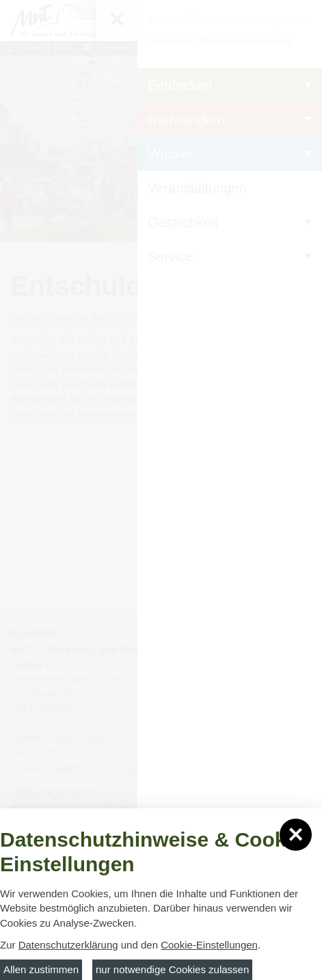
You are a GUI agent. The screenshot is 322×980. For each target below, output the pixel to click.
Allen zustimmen (41, 969)
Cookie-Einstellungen (209, 945)
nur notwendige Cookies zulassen (172, 969)
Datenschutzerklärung (68, 945)
